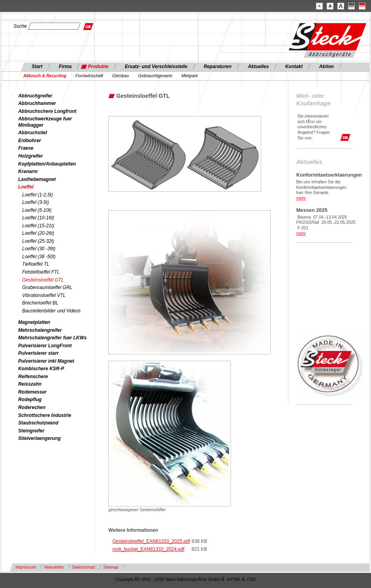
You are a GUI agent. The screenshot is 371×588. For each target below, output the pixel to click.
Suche (20, 26)
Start (37, 67)
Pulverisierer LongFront (45, 346)
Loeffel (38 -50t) (39, 257)
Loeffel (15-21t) (38, 226)
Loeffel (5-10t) (37, 210)
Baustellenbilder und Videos (51, 311)
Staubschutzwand (38, 423)
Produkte (98, 67)
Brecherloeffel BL (40, 303)
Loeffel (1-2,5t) (38, 195)
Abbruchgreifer (35, 96)
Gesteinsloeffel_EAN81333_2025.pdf (151, 541)
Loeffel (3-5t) (36, 202)
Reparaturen (218, 67)
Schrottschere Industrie (45, 415)
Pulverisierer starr (38, 353)
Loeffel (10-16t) (38, 218)
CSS (251, 579)
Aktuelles (258, 67)
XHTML (234, 579)
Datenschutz (84, 567)
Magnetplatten (34, 322)
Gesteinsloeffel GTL (43, 280)
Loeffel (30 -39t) (39, 249)
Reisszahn (30, 384)
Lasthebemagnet (37, 179)
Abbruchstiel (33, 133)
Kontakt (294, 67)
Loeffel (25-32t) (38, 241)
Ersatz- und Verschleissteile (156, 67)
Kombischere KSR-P (41, 369)
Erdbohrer (30, 141)
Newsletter (54, 567)
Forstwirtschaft (89, 76)
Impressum (26, 567)
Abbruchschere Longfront (47, 111)
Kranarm (28, 171)
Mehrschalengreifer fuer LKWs (52, 338)
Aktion (327, 67)
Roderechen (32, 407)
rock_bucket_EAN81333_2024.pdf (148, 549)
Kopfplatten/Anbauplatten (47, 164)
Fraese (26, 148)
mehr (301, 198)
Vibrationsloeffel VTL (44, 295)
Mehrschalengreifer (40, 330)
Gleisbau (121, 76)
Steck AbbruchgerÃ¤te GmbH (193, 579)
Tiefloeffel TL (36, 264)
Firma (65, 67)
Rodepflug (30, 400)
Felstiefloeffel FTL (41, 272)
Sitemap (111, 567)
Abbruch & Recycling (45, 76)
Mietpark (190, 76)
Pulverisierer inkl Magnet (46, 361)
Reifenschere (33, 377)
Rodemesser (32, 392)
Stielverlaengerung (39, 438)
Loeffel (26, 187)
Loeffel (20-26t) (38, 233)
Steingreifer (31, 431)
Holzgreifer (30, 156)
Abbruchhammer (37, 103)
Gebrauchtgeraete (155, 76)
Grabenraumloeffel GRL (47, 287)
